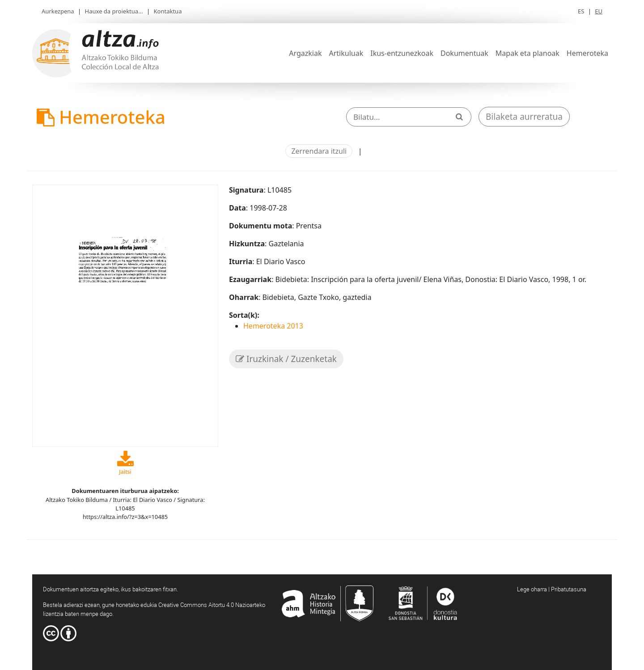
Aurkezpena (58, 11)
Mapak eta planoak (527, 53)
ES (581, 11)
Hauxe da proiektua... (114, 11)
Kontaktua (168, 11)
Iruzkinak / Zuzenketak (286, 359)
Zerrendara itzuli (319, 151)
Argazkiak (305, 53)
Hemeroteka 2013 (273, 326)
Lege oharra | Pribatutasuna (552, 589)
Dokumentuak (464, 53)
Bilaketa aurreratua (524, 117)
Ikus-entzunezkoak (402, 53)
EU (599, 11)
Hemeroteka (587, 53)
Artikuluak (346, 53)
